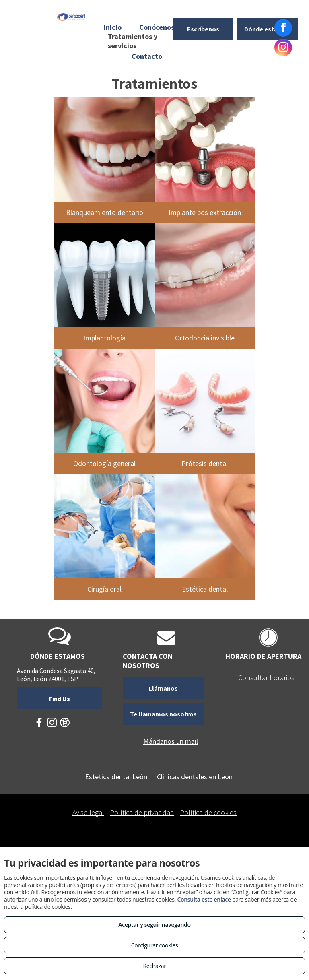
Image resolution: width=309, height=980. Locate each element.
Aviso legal (88, 812)
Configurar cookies (155, 945)
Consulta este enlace (204, 899)
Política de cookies (208, 812)
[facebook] (283, 29)
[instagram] (283, 48)
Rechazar (154, 966)
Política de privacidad (142, 812)
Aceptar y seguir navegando (154, 925)
